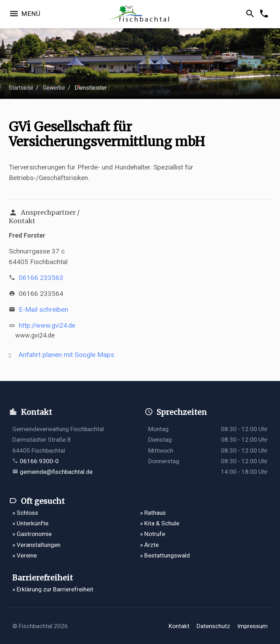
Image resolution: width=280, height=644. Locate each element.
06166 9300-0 (39, 461)
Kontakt (179, 626)
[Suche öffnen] (251, 14)
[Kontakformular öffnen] (265, 14)
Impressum (252, 626)
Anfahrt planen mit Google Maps (66, 355)
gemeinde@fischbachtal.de (56, 472)
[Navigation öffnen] (25, 14)
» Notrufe (153, 534)
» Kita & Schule (160, 523)
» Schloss (25, 513)
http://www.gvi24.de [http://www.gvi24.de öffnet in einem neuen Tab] (47, 325)
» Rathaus (153, 513)
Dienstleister (91, 88)
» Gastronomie (32, 534)
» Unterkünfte (30, 523)
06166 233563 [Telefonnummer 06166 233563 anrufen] (41, 278)
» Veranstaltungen (36, 545)
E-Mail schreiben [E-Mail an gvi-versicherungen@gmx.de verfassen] (43, 309)
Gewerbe (54, 88)
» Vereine (25, 555)
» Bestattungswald (165, 555)
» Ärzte (149, 545)
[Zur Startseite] (140, 14)
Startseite (21, 88)
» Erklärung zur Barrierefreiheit (53, 589)
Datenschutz (213, 626)
